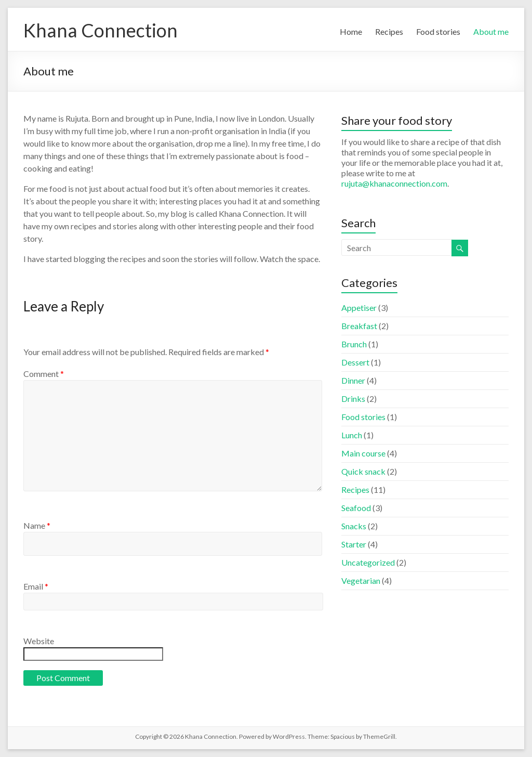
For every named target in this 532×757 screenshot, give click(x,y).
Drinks (353, 399)
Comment (44, 374)
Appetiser (359, 308)
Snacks (354, 526)
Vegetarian (361, 580)
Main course (363, 453)
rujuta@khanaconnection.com (394, 183)
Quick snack (363, 471)
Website (39, 641)
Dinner (353, 380)
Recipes (389, 31)
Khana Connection (101, 30)
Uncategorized (368, 562)
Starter (354, 544)
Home (351, 31)
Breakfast (359, 326)
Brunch (354, 344)
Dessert (355, 362)
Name (37, 525)
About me (491, 31)
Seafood (356, 508)
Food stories (438, 31)
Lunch (352, 435)
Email (36, 586)
